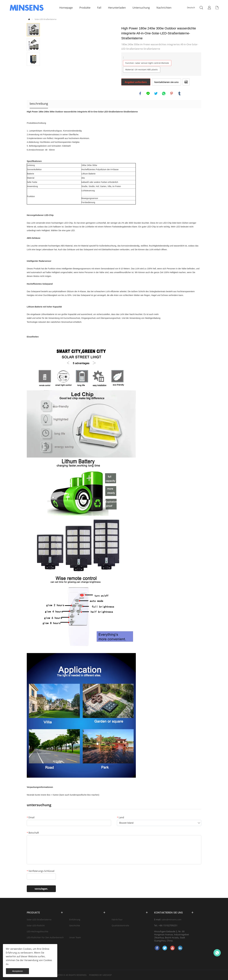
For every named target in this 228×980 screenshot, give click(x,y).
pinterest (172, 93)
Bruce (217, 953)
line (148, 93)
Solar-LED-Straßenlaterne (46, 19)
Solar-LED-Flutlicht (36, 925)
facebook (140, 93)
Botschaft (33, 833)
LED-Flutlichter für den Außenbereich (45, 937)
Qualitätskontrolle (120, 925)
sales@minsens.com (171, 920)
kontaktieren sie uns (166, 82)
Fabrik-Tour (117, 920)
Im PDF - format (186, 82)
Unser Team (75, 937)
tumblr (179, 93)
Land (120, 817)
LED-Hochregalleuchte (38, 931)
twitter (156, 93)
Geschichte (75, 925)
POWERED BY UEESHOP (100, 975)
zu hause (29, 19)
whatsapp (164, 93)
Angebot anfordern (136, 82)
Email (31, 817)
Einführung (75, 920)
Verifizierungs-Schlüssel (41, 871)
